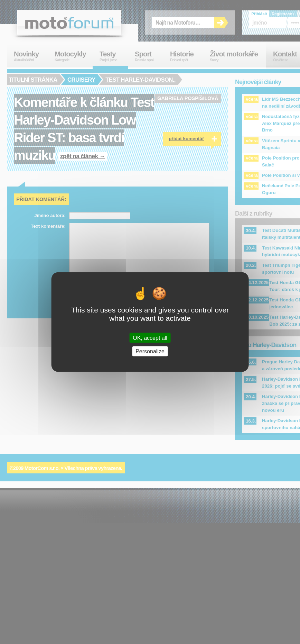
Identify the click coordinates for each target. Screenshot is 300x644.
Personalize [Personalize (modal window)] (150, 351)
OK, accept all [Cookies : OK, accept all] (150, 338)
